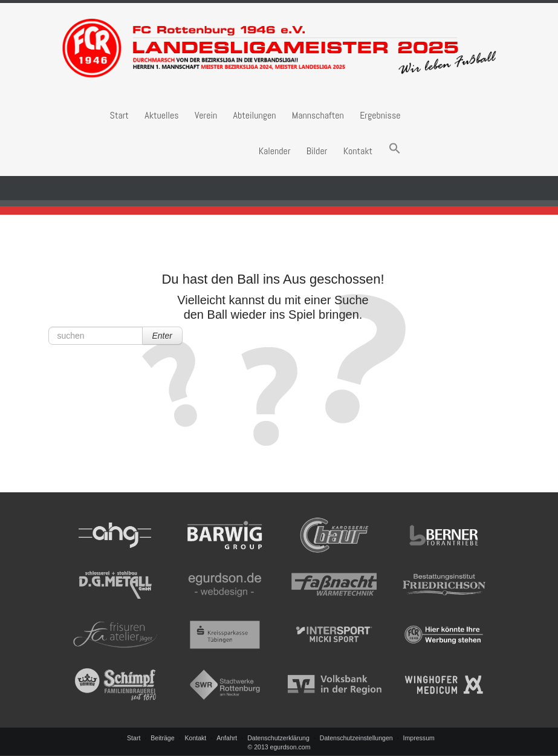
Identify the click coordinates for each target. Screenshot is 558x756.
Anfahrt (227, 738)
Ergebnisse (380, 115)
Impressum (419, 738)
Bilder (317, 151)
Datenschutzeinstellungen (356, 738)
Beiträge (162, 738)
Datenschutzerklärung (278, 738)
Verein (206, 115)
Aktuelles (161, 115)
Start (119, 115)
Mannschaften (318, 115)
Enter (162, 336)
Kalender (275, 151)
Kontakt (358, 151)
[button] (395, 151)
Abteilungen (255, 115)
